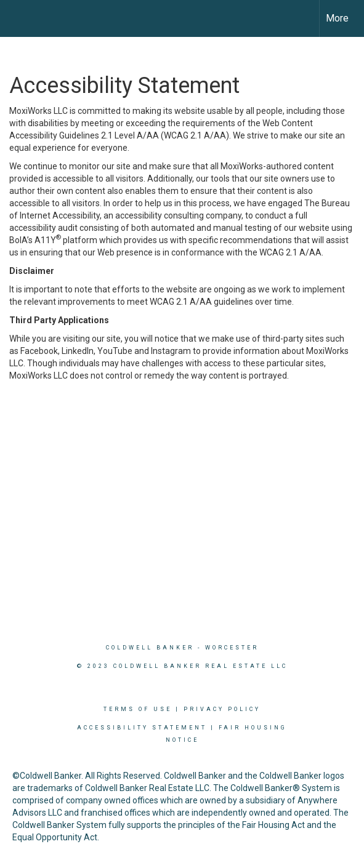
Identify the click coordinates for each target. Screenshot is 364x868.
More (337, 18)
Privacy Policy (222, 709)
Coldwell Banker (150, 648)
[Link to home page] (20, 18)
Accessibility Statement (142, 728)
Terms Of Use (138, 709)
